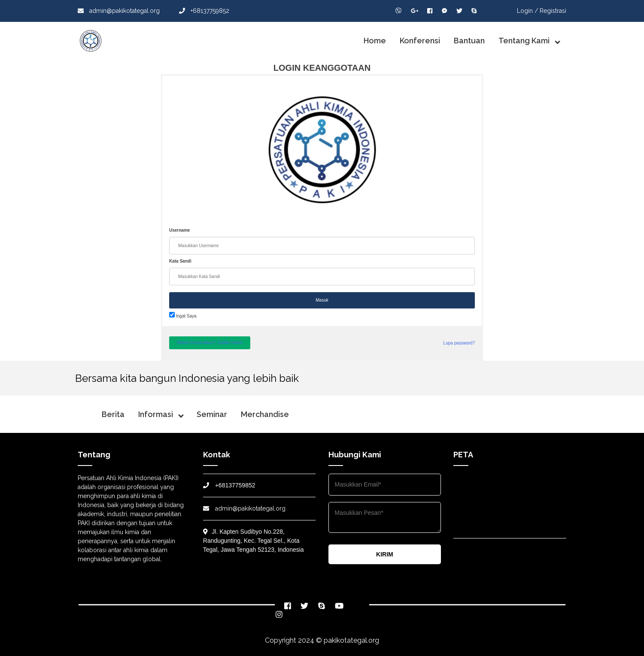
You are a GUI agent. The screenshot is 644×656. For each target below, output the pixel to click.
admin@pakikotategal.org (119, 11)
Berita (113, 414)
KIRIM (385, 554)
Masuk (322, 300)
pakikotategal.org (351, 640)
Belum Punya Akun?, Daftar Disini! (210, 343)
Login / (527, 11)
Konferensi (420, 41)
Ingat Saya (183, 316)
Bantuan (469, 41)
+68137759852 (204, 11)
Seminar (212, 414)
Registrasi (553, 11)
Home (375, 41)
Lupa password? (459, 343)
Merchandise (265, 414)
